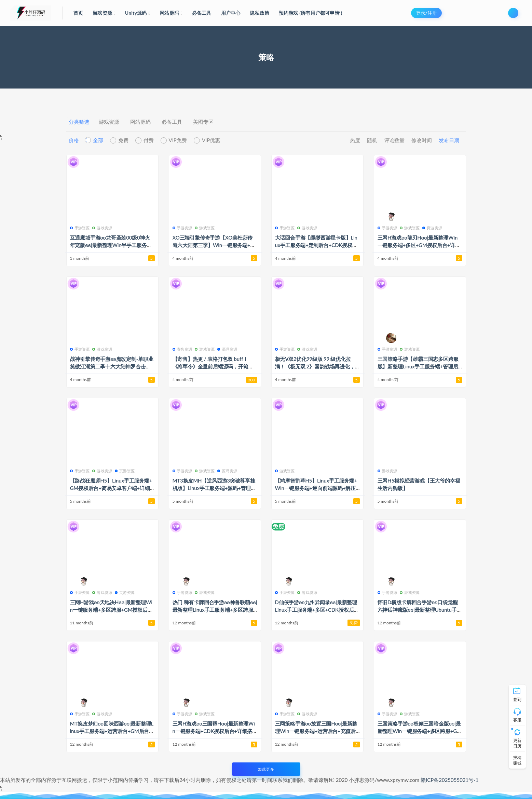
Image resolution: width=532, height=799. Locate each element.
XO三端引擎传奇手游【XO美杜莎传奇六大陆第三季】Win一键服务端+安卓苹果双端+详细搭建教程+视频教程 (214, 245)
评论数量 (394, 140)
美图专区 (203, 122)
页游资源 (432, 228)
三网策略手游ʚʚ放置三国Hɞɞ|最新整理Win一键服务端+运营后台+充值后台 (316, 731)
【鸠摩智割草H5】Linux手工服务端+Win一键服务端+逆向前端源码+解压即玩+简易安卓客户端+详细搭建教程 (316, 488)
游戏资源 (109, 122)
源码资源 (227, 349)
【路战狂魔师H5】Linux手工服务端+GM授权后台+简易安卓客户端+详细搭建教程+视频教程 (111, 488)
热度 (355, 140)
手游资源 (80, 228)
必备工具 (172, 122)
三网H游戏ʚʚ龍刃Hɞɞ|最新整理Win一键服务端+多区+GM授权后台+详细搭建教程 (419, 245)
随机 (372, 140)
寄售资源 (182, 349)
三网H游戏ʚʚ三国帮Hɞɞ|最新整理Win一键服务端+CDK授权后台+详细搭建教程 (214, 731)
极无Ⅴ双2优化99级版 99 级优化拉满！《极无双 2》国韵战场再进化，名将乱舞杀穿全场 (315, 366)
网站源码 (140, 122)
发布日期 (449, 140)
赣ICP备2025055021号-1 (450, 780)
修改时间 (422, 140)
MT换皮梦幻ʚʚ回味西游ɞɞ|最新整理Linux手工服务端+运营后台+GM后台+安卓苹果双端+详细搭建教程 (112, 731)
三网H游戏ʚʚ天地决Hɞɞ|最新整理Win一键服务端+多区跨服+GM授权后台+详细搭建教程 (111, 610)
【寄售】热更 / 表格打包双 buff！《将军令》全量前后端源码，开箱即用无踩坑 (213, 366)
